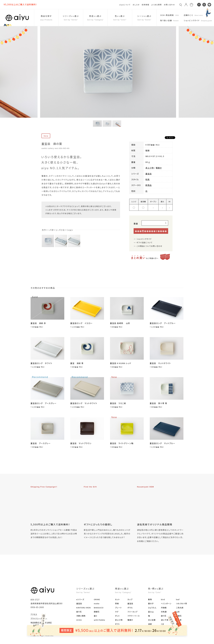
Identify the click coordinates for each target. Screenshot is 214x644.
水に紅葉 (152, 620)
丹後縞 (164, 608)
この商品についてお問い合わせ (149, 246)
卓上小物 (150, 168)
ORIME (97, 599)
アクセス (34, 614)
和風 (148, 179)
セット (117, 599)
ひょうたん (152, 608)
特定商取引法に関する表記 (41, 623)
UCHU (79, 620)
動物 (150, 599)
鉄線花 (97, 612)
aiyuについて (125, 5)
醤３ (95, 616)
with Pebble (99, 620)
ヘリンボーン (166, 603)
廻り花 (79, 612)
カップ (130, 599)
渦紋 (150, 624)
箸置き (159, 168)
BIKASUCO (99, 608)
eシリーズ (80, 599)
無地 (178, 624)
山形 (178, 612)
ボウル (130, 608)
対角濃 (164, 612)
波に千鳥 (165, 620)
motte (97, 603)
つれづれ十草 (181, 603)
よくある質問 (156, 5)
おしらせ (136, 5)
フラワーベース (134, 616)
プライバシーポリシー (39, 619)
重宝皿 (149, 174)
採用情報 (145, 5)
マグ (117, 612)
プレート (118, 608)
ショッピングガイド (144, 239)
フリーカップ (132, 612)
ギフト (117, 624)
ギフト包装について (144, 242)
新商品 (149, 185)
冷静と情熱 (81, 616)
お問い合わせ (169, 5)
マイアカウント (36, 627)
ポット (117, 616)
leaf (178, 599)
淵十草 (179, 620)
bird (163, 599)
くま (162, 624)
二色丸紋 (180, 608)
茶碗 (117, 603)
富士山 (151, 612)
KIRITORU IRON (84, 608)
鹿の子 (151, 603)
